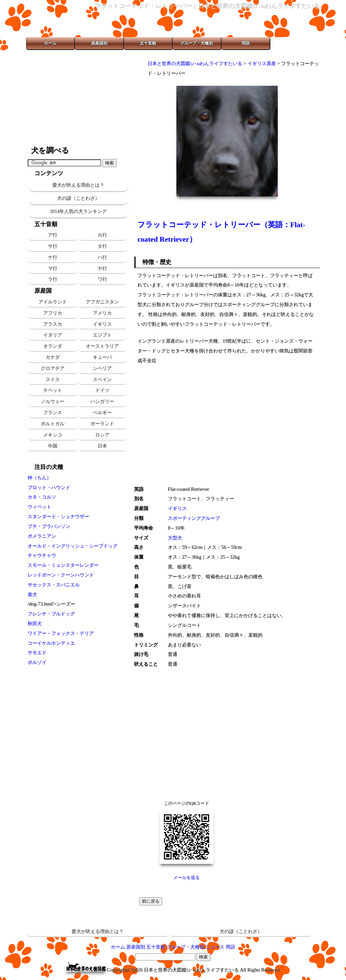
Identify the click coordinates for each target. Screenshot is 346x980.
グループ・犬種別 (197, 43)
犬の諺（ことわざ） (78, 198)
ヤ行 (102, 268)
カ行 (102, 235)
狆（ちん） (40, 478)
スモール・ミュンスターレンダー (63, 565)
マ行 (53, 268)
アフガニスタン (102, 302)
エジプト (102, 335)
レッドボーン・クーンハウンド (61, 575)
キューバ (102, 357)
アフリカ (53, 313)
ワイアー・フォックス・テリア (61, 633)
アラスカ (53, 324)
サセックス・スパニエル (54, 585)
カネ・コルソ (42, 497)
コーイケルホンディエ (51, 643)
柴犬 (32, 594)
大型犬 (175, 538)
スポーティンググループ (194, 518)
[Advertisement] (78, 98)
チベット (53, 390)
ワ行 (102, 279)
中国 (53, 446)
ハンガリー (102, 401)
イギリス (102, 324)
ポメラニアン (42, 536)
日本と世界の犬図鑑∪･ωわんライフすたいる (195, 63)
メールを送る (187, 878)
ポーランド (102, 424)
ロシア (102, 435)
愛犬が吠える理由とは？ (78, 185)
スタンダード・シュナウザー (58, 517)
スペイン (102, 379)
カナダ (53, 357)
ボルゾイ (37, 662)
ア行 (53, 235)
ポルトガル (53, 424)
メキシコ (53, 435)
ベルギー (102, 413)
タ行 (102, 246)
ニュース (215, 947)
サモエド (37, 653)
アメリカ (102, 313)
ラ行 (53, 279)
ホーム (50, 43)
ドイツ (102, 390)
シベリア (102, 368)
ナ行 (53, 257)
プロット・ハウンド (49, 487)
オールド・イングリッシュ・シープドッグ (73, 546)
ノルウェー (53, 401)
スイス (53, 379)
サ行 (53, 246)
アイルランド (53, 302)
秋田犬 (35, 624)
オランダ (53, 346)
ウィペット (40, 507)
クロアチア (53, 368)
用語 (246, 43)
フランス (53, 413)
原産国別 (99, 43)
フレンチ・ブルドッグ (51, 614)
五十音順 (148, 43)
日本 (102, 446)
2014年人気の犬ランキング (78, 211)
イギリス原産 (262, 63)
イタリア (53, 335)
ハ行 (102, 257)
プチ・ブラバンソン (49, 526)
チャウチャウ (42, 555)
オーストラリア (102, 346)
